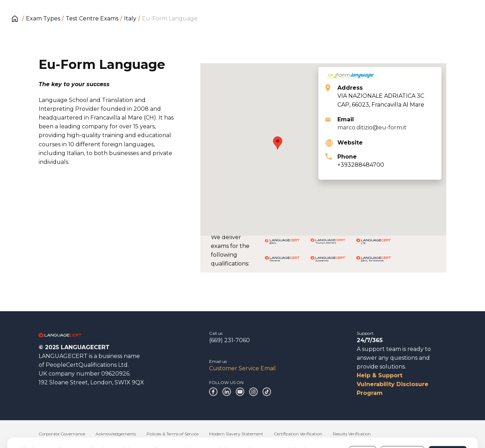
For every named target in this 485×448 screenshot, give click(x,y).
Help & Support (380, 375)
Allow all (448, 423)
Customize (403, 423)
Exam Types (43, 18)
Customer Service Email (242, 368)
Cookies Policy (146, 427)
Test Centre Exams (92, 18)
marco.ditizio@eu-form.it (372, 127)
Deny (362, 423)
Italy (130, 18)
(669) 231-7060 (229, 340)
